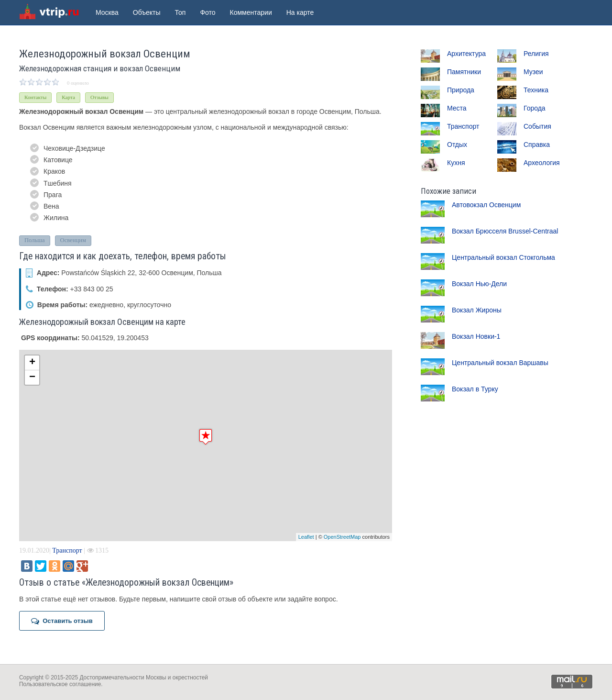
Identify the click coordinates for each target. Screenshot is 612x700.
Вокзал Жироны (477, 310)
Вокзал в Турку (475, 389)
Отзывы (99, 97)
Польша (35, 240)
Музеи (533, 72)
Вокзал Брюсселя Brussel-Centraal (505, 231)
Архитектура (466, 54)
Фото (208, 12)
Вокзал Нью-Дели (479, 284)
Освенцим (73, 240)
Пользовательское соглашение (60, 684)
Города (535, 108)
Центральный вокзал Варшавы (500, 363)
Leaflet (306, 537)
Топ (180, 12)
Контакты (35, 97)
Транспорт (67, 550)
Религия (536, 54)
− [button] (32, 378)
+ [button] (32, 363)
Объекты (147, 12)
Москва (107, 12)
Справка (537, 144)
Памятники (464, 72)
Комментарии (251, 12)
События (537, 126)
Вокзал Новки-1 (476, 336)
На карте (300, 12)
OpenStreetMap (342, 537)
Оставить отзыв (62, 621)
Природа (461, 90)
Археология (542, 163)
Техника (536, 90)
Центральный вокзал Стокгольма (503, 257)
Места (457, 108)
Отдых (457, 144)
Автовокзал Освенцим (486, 205)
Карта (68, 97)
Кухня (456, 163)
